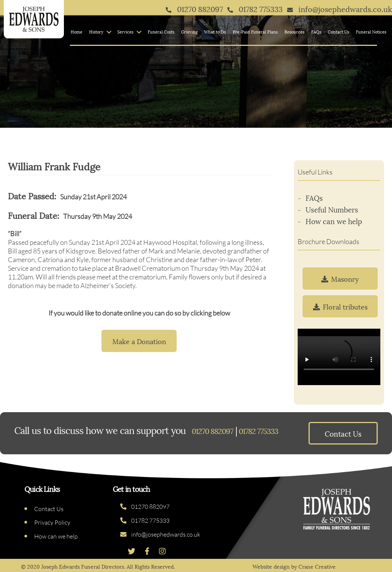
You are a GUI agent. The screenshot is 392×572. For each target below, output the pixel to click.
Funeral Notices (371, 31)
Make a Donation (139, 341)
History (96, 31)
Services (125, 31)
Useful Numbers (332, 209)
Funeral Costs (161, 31)
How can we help (334, 221)
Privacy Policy (52, 522)
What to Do (215, 31)
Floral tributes (340, 306)
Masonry (340, 278)
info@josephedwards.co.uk (160, 534)
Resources (294, 31)
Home (76, 31)
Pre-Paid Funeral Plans (255, 31)
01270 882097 (145, 507)
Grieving (189, 31)
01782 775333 (145, 520)
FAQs (316, 31)
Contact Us (338, 31)
